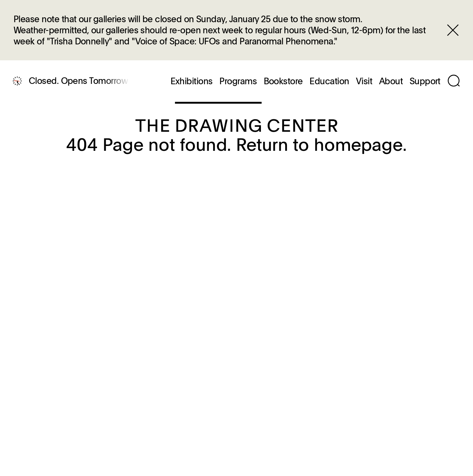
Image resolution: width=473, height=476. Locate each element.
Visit (364, 81)
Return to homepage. (321, 144)
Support (425, 81)
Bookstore (283, 81)
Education (329, 81)
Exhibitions (192, 81)
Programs (238, 81)
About (391, 81)
